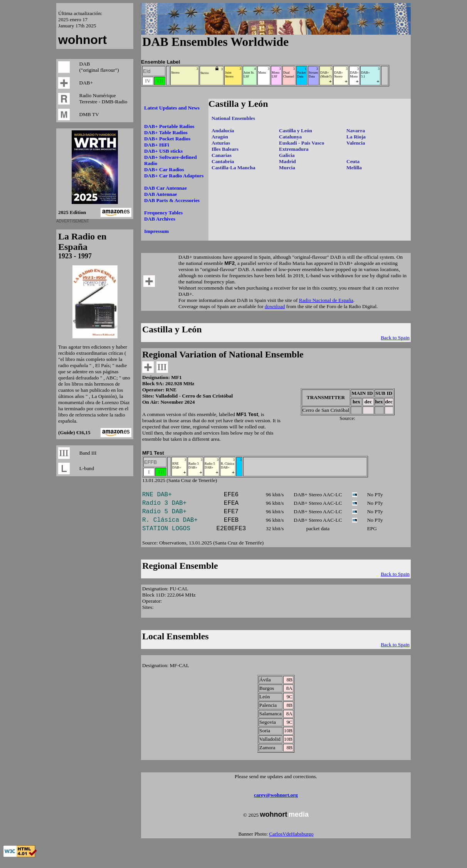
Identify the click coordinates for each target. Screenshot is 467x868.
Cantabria (223, 161)
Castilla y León (296, 131)
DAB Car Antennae (165, 188)
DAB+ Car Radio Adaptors (174, 176)
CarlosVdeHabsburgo (291, 842)
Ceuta (353, 161)
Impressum (156, 231)
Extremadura (294, 149)
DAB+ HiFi (157, 145)
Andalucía (223, 131)
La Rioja (356, 137)
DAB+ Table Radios (166, 132)
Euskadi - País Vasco (302, 143)
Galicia (287, 155)
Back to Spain (395, 338)
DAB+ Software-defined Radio (171, 160)
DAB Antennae (161, 194)
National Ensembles (233, 118)
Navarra (356, 131)
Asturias (221, 143)
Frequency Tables (163, 213)
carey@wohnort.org (276, 803)
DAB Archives (160, 219)
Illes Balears (225, 149)
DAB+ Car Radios (164, 169)
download (275, 306)
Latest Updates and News (172, 108)
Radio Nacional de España (326, 300)
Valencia (356, 143)
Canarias (222, 155)
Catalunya (290, 137)
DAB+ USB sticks (163, 151)
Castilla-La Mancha (234, 168)
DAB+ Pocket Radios (167, 139)
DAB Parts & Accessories (172, 200)
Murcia (287, 168)
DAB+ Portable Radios (169, 126)
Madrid (287, 161)
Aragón (220, 137)
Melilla (354, 168)
